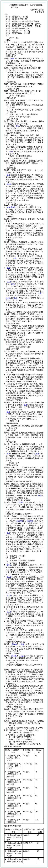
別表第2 (30, 521)
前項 (18, 126)
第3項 (9, 282)
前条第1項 (11, 207)
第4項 (16, 298)
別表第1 (20, 521)
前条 (12, 59)
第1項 (9, 184)
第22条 (14, 656)
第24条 (14, 644)
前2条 (21, 502)
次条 (15, 258)
